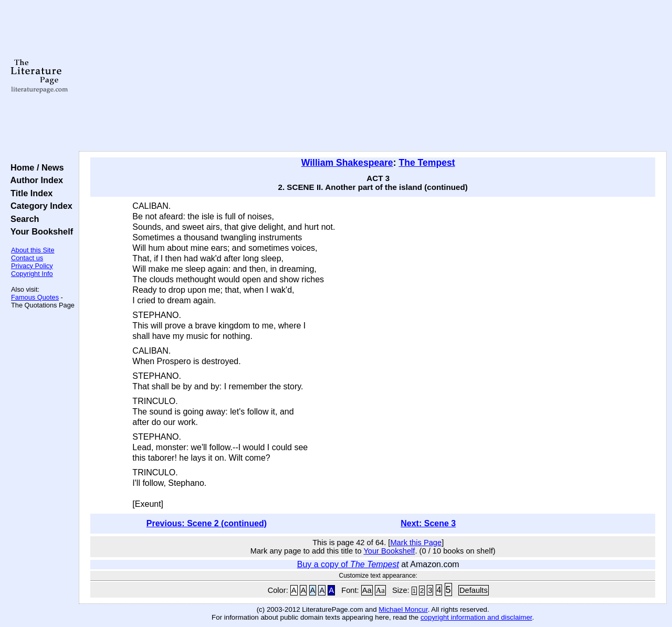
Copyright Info (32, 274)
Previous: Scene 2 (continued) (207, 523)
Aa (367, 590)
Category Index (39, 206)
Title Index (29, 193)
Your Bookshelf (39, 231)
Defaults (474, 590)
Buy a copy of (348, 564)
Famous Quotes (35, 297)
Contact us (27, 258)
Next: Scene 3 (428, 523)
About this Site (33, 250)
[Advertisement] (373, 76)
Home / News (35, 167)
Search (22, 219)
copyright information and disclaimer (476, 617)
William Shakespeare (347, 163)
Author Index (34, 180)
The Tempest (427, 163)
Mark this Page (416, 543)
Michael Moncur (403, 609)
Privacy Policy (32, 266)
